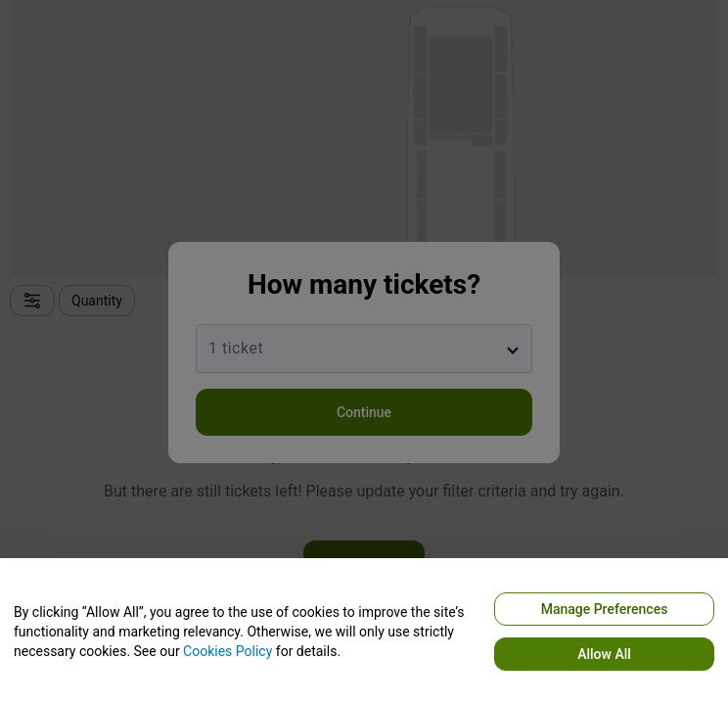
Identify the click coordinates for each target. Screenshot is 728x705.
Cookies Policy (227, 651)
